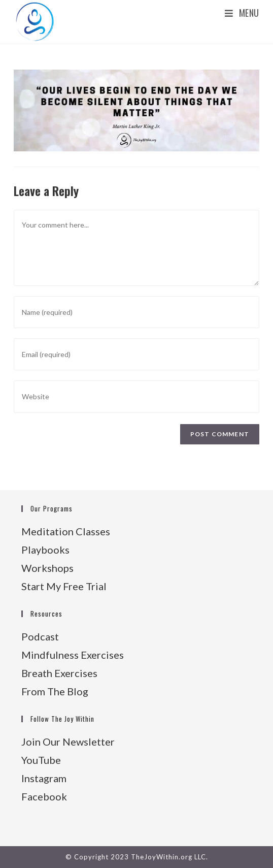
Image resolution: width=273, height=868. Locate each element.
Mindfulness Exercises (73, 655)
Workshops (47, 568)
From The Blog (55, 691)
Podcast (40, 636)
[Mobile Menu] (242, 13)
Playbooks (45, 550)
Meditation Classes (66, 531)
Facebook (44, 796)
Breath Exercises (59, 673)
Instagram (44, 778)
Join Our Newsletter (68, 742)
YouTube (41, 760)
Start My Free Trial (64, 586)
